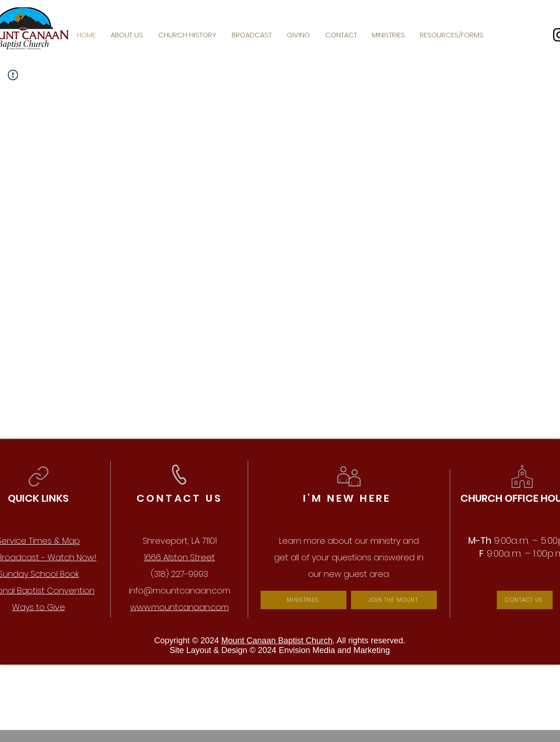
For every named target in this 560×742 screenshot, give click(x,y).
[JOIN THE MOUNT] (394, 600)
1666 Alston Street (179, 557)
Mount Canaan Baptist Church (277, 641)
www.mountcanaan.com (179, 607)
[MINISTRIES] (304, 600)
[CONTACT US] (525, 600)
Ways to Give (39, 607)
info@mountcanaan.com (179, 591)
